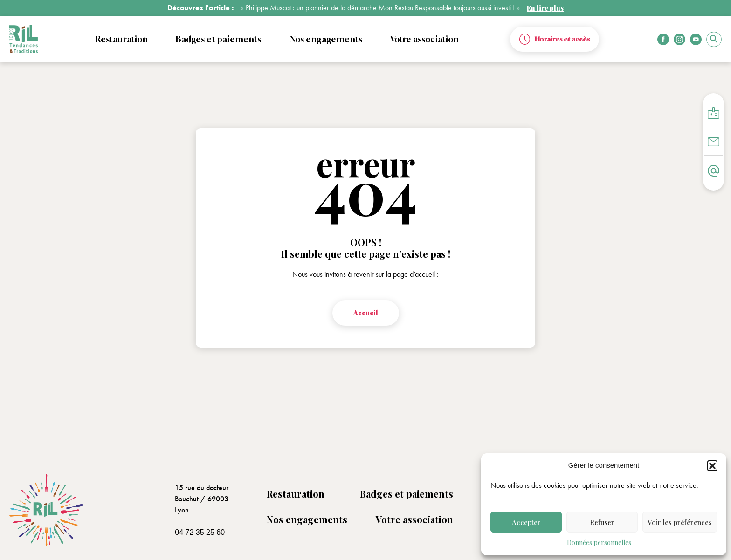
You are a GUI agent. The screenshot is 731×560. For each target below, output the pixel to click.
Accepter (526, 522)
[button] (712, 465)
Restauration (296, 494)
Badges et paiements (407, 494)
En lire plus (545, 8)
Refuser (602, 522)
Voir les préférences (680, 522)
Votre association (414, 519)
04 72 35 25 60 (200, 532)
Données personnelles (599, 543)
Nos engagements (307, 519)
